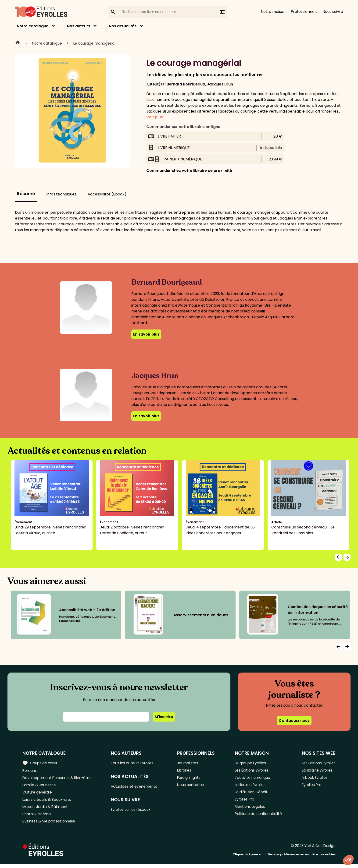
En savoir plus (146, 334)
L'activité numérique (252, 778)
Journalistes (189, 763)
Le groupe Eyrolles (250, 763)
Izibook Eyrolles (314, 778)
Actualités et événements (136, 787)
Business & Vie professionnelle (50, 825)
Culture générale (38, 794)
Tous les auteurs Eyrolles (135, 763)
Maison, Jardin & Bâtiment (46, 809)
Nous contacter (192, 786)
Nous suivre (333, 12)
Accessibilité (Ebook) (107, 194)
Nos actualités (123, 26)
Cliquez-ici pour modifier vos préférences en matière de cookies (284, 858)
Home (18, 43)
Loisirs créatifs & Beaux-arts (48, 802)
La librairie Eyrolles (250, 786)
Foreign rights (191, 778)
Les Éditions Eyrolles (251, 771)
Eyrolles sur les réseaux (134, 811)
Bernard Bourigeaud (186, 84)
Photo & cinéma (37, 817)
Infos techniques (61, 194)
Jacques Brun (220, 84)
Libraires (186, 771)
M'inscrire (164, 717)
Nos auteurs (79, 26)
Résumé (26, 194)
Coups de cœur (40, 763)
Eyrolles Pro (244, 802)
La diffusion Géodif (250, 794)
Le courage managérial (94, 43)
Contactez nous (294, 721)
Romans (30, 771)
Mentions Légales (249, 809)
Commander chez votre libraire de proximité (189, 171)
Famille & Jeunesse (40, 786)
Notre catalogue (33, 26)
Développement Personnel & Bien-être (59, 778)
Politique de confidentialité (258, 817)
